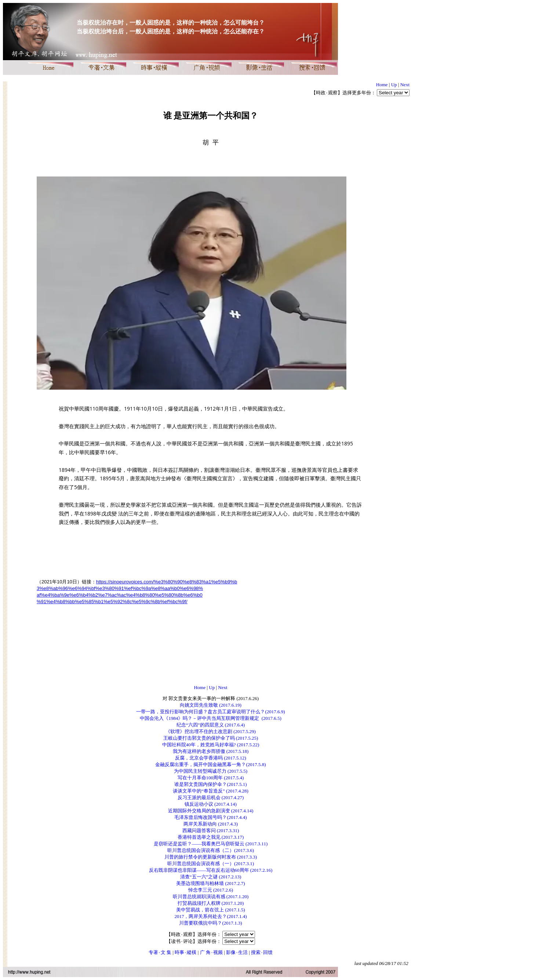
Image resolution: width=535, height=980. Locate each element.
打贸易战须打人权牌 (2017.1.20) (211, 903)
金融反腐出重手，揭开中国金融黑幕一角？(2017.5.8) (210, 764)
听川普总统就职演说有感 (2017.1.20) (211, 897)
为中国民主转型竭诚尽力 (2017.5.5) (211, 771)
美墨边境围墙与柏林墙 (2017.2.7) (210, 883)
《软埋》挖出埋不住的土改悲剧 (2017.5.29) (211, 731)
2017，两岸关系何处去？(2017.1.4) (210, 916)
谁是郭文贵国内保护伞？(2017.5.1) (210, 784)
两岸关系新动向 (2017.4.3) (211, 824)
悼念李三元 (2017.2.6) (211, 890)
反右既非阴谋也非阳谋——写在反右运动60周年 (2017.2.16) (211, 870)
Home (382, 85)
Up (394, 85)
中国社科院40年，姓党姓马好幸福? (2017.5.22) (211, 745)
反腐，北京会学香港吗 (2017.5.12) (211, 758)
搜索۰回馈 (262, 952)
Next (405, 85)
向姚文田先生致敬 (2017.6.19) (211, 705)
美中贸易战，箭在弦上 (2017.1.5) (210, 910)
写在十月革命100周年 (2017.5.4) (211, 778)
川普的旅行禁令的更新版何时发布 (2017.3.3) (211, 857)
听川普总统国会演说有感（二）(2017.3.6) (211, 850)
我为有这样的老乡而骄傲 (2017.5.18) (211, 751)
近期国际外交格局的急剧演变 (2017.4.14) (211, 811)
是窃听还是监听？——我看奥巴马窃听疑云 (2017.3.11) (211, 844)
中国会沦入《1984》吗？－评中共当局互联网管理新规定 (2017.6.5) (211, 718)
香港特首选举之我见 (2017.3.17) (211, 837)
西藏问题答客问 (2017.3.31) (211, 830)
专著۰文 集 (160, 952)
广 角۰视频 (211, 952)
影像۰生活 (237, 952)
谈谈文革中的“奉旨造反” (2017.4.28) (210, 791)
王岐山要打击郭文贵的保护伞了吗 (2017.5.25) (211, 738)
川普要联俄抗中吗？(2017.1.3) (210, 923)
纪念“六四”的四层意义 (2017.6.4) (211, 725)
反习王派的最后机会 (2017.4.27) (211, 797)
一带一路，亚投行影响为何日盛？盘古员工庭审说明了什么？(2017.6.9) (210, 712)
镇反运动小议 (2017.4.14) (211, 804)
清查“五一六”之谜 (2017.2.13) (211, 877)
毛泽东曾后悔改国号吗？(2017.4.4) (210, 817)
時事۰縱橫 (185, 952)
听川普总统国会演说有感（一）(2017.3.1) (211, 864)
